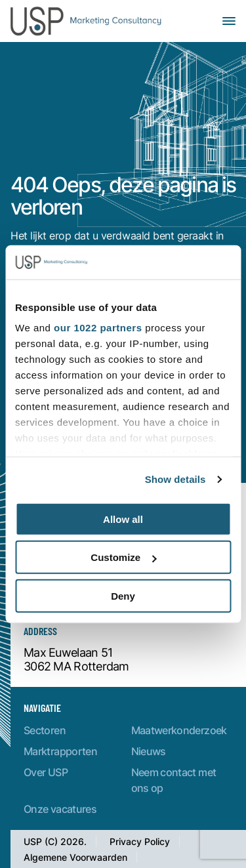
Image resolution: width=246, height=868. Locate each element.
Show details (175, 479)
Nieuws (149, 751)
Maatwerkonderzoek (179, 730)
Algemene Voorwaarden (75, 857)
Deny (123, 596)
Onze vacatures (60, 809)
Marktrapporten (60, 751)
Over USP (46, 772)
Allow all (123, 519)
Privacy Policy (140, 841)
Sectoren (45, 730)
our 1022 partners (98, 328)
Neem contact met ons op (174, 780)
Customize (123, 557)
